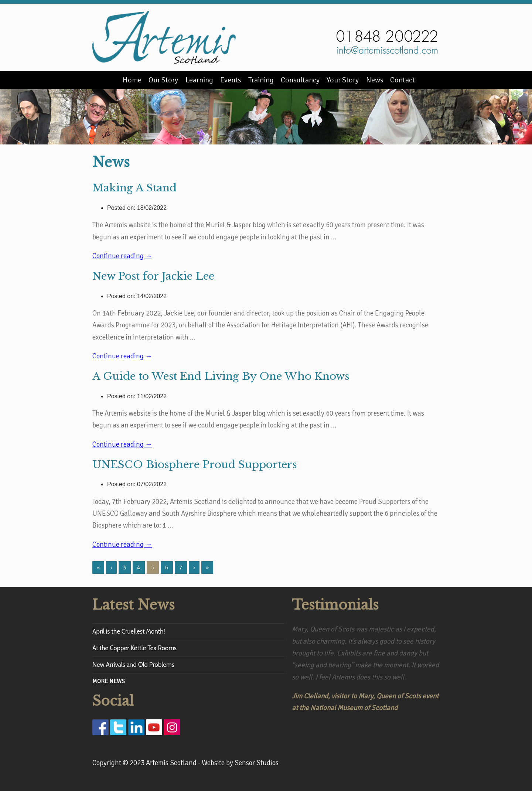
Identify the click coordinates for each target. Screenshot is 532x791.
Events (231, 80)
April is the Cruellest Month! (129, 631)
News (375, 80)
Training (261, 80)
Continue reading (122, 256)
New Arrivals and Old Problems (133, 665)
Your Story (343, 80)
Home (132, 80)
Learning (199, 80)
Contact (403, 80)
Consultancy (300, 80)
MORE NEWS (109, 681)
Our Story (163, 80)
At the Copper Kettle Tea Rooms (134, 648)
